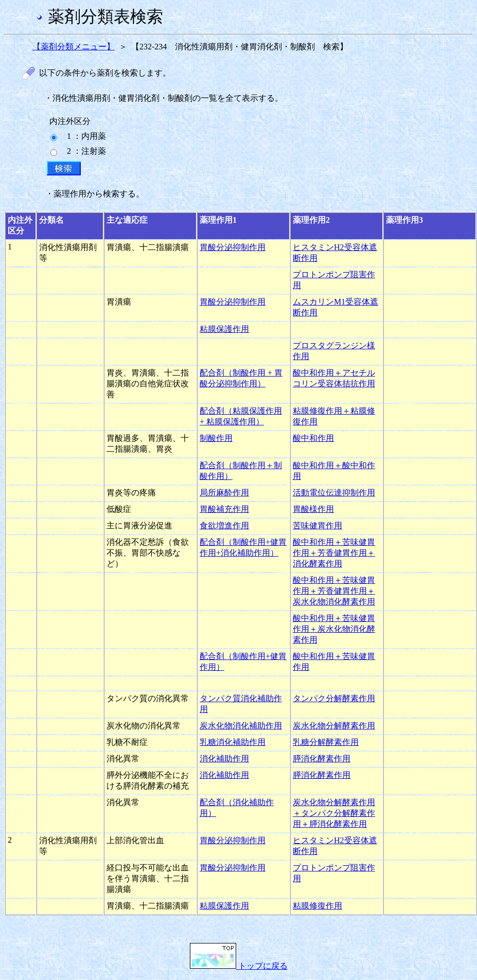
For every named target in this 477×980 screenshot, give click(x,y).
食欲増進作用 (224, 525)
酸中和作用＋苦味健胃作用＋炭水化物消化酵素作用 (334, 629)
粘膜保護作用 (224, 329)
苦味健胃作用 (317, 525)
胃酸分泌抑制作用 (233, 247)
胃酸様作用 (313, 509)
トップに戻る (239, 966)
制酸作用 (216, 438)
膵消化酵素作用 (322, 759)
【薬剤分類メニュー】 (74, 47)
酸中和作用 (313, 438)
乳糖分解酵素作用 (326, 742)
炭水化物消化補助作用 (241, 726)
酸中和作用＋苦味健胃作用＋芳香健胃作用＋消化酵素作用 (334, 553)
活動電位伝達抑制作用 (334, 493)
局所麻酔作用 (224, 493)
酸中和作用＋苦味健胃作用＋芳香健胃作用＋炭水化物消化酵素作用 (334, 591)
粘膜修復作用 (317, 906)
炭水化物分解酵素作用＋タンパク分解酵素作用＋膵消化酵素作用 (334, 813)
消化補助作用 (224, 759)
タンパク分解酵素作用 (334, 698)
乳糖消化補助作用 (233, 742)
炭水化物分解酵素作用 (334, 726)
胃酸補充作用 (224, 509)
